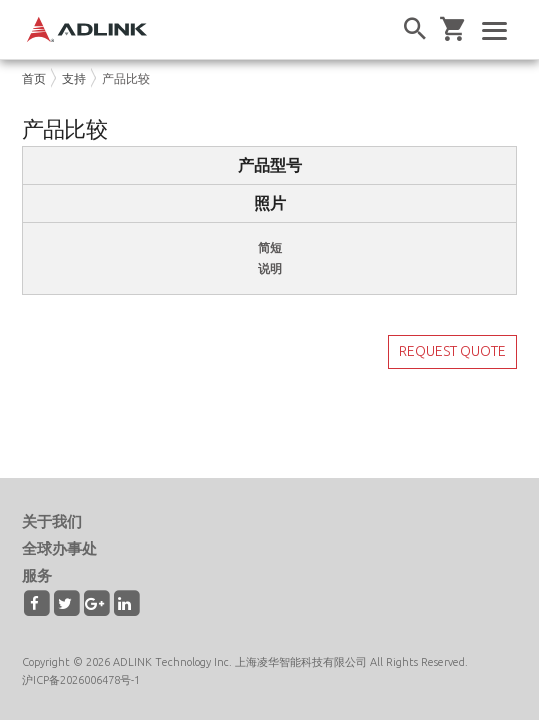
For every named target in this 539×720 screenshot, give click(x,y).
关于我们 (52, 521)
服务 (37, 575)
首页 (34, 78)
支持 (74, 78)
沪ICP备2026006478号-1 (81, 680)
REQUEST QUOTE (452, 351)
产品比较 (126, 78)
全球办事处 (59, 548)
